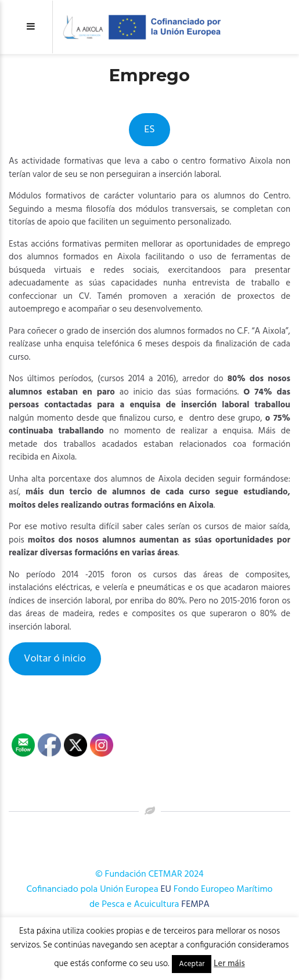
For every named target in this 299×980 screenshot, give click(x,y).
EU (165, 889)
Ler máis (229, 964)
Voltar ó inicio (55, 659)
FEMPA (195, 905)
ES (149, 130)
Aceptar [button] (192, 964)
